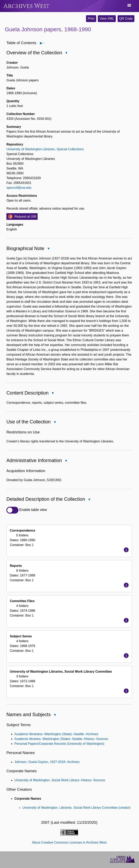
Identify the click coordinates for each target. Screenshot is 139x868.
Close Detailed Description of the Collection (89, 500)
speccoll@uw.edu (19, 188)
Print (91, 19)
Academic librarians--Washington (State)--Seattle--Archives (56, 734)
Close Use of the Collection (55, 422)
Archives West (26, 6)
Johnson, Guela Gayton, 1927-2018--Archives (47, 762)
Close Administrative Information (66, 461)
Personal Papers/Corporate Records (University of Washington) (59, 744)
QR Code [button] (126, 19)
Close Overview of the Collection (66, 53)
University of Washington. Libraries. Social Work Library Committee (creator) (76, 808)
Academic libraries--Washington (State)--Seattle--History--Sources (61, 739)
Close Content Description (53, 393)
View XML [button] (107, 19)
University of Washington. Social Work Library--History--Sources (60, 780)
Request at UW (25, 216)
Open (43, 43)
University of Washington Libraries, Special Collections (45, 149)
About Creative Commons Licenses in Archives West (69, 842)
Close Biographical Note (48, 249)
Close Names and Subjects (55, 715)
